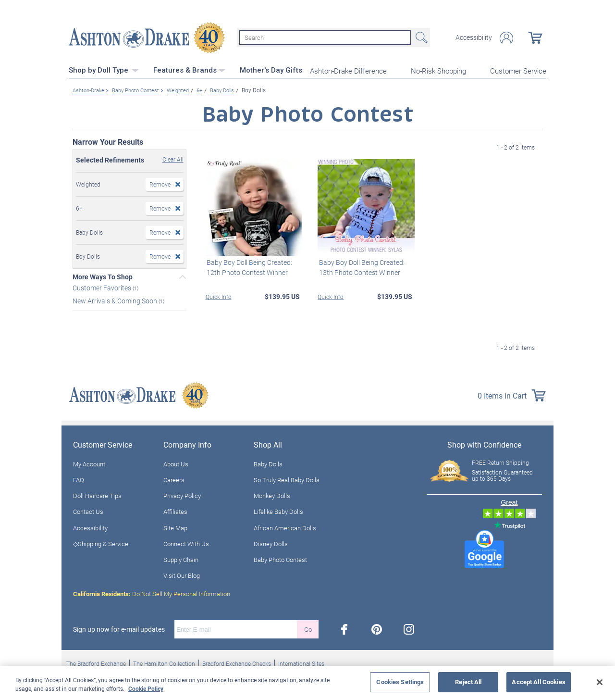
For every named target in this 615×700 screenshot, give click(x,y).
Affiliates (175, 511)
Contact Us (88, 511)
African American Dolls (285, 527)
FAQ (79, 479)
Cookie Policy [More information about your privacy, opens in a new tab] (146, 688)
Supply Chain (181, 559)
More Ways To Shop (103, 276)
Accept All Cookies (538, 682)
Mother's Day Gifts (271, 70)
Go (308, 628)
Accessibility (474, 37)
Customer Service (518, 70)
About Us (176, 463)
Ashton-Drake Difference (348, 70)
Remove (160, 183)
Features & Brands (189, 70)
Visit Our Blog (182, 575)
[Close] (600, 682)
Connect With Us (186, 543)
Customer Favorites (103, 287)
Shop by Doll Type (104, 70)
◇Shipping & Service (101, 543)
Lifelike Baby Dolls (278, 511)
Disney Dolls (271, 543)
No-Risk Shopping (438, 70)
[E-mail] (236, 629)
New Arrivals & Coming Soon (116, 300)
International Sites (301, 663)
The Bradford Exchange (96, 663)
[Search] (325, 37)
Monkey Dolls (272, 495)
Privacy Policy (182, 495)
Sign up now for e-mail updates (119, 629)
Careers (174, 479)
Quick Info (219, 296)
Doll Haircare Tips (97, 495)
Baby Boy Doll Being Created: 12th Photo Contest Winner (248, 266)
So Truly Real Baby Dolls (287, 479)
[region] (307, 683)
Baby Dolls (268, 463)
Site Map (175, 527)
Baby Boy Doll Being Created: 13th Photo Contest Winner (360, 266)
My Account (89, 463)
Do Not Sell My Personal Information (152, 593)
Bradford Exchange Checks (237, 663)
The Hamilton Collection (164, 663)
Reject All (468, 682)
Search (420, 37)
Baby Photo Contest (280, 559)
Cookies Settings (400, 682)
